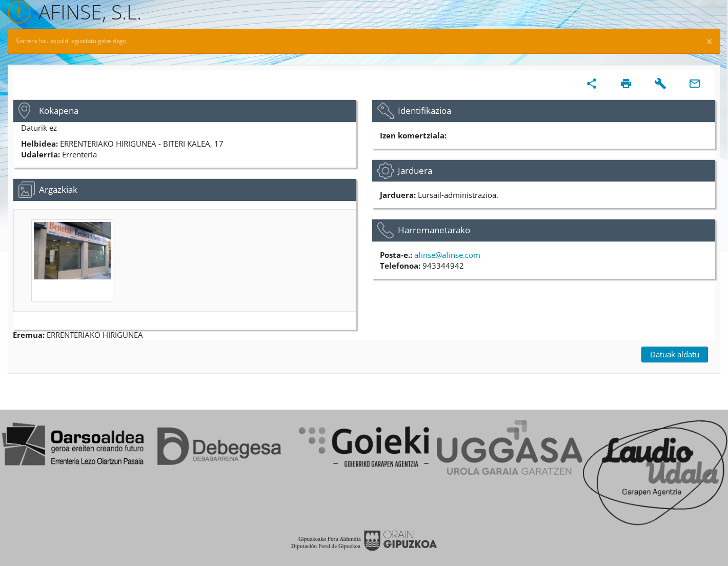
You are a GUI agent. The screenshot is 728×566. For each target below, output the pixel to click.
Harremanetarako (434, 230)
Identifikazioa (424, 110)
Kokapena (59, 110)
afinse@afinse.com (447, 255)
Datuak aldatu (675, 354)
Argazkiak (58, 189)
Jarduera (415, 170)
